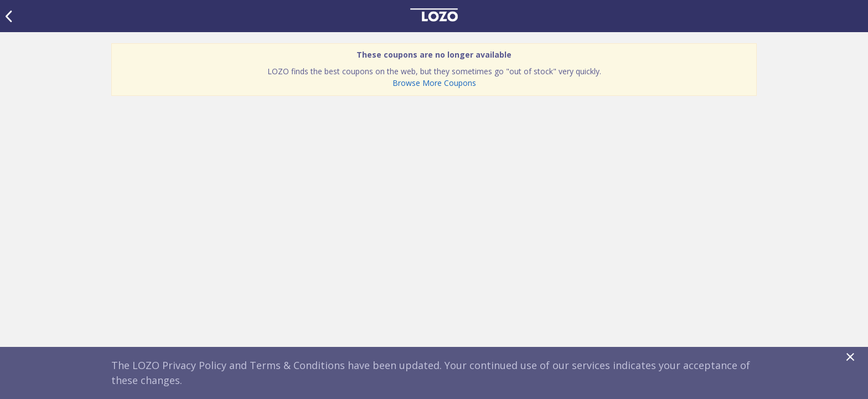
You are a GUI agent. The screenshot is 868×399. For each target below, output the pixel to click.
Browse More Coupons (434, 83)
